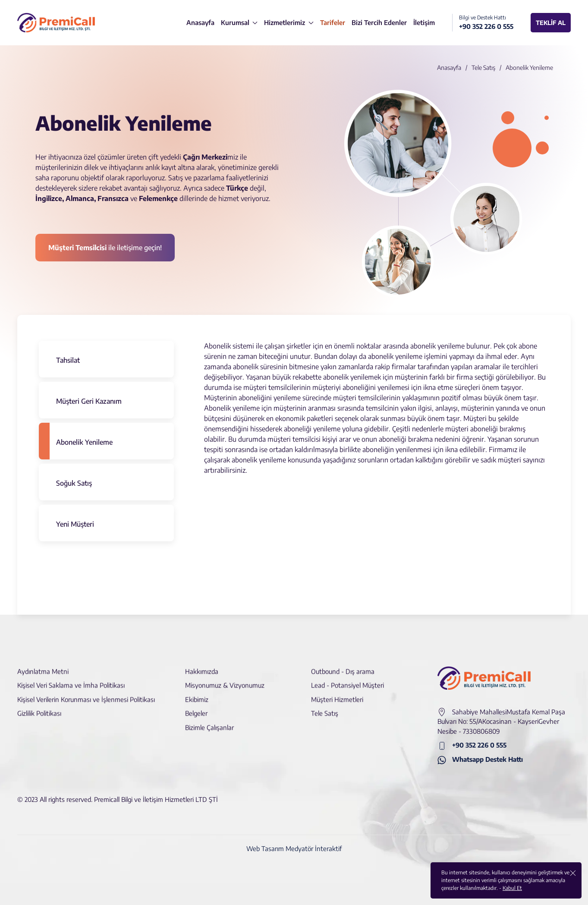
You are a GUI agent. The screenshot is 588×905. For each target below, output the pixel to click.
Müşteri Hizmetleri (337, 694)
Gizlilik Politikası (39, 708)
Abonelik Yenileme (84, 442)
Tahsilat (68, 360)
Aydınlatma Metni (43, 666)
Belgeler (196, 708)
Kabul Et (512, 888)
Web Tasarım (265, 848)
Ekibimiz (197, 694)
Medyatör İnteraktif (314, 848)
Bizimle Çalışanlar (209, 722)
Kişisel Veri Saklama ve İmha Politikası (71, 680)
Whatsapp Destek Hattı (480, 760)
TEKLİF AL (551, 23)
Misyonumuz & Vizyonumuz (225, 680)
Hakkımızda (202, 666)
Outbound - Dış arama (343, 666)
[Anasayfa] (200, 23)
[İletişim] (424, 23)
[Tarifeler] (333, 23)
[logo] (56, 23)
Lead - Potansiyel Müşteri (347, 680)
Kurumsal (239, 22)
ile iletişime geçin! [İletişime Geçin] (105, 248)
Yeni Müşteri (75, 524)
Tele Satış (483, 68)
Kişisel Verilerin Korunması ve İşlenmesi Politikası (86, 694)
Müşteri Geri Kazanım (89, 401)
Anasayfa (449, 68)
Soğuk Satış (74, 483)
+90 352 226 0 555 (472, 746)
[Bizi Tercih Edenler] (379, 23)
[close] (573, 873)
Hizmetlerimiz (289, 22)
